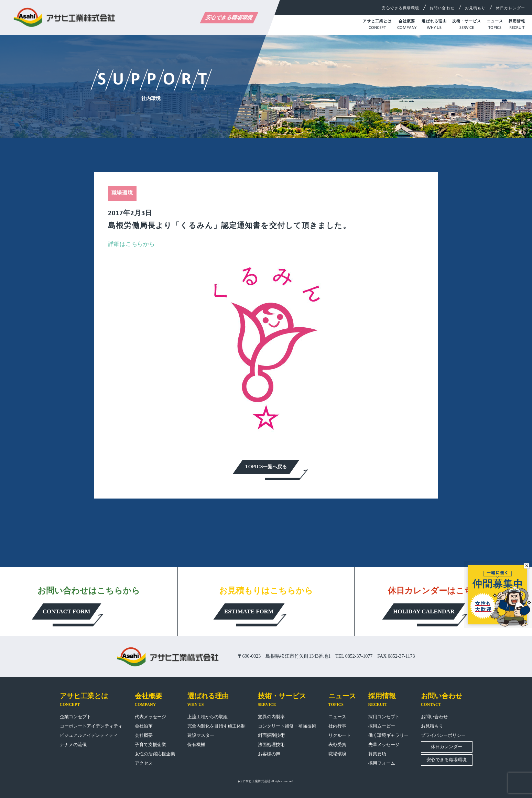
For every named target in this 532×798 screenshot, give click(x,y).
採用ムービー (382, 726)
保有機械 (196, 745)
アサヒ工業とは (377, 25)
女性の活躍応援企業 (155, 754)
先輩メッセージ (384, 745)
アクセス (144, 763)
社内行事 (337, 726)
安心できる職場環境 (229, 18)
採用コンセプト (384, 717)
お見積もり (475, 8)
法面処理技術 (271, 745)
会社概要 (407, 25)
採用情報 (517, 25)
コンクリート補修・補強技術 (287, 726)
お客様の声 (269, 754)
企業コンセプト (75, 717)
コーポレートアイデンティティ (91, 726)
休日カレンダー (511, 8)
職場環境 (337, 754)
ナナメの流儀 (73, 745)
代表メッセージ (150, 717)
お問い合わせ (442, 8)
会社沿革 (144, 726)
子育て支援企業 (150, 745)
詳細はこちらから (131, 244)
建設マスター (201, 735)
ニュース (495, 25)
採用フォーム (382, 763)
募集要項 (377, 754)
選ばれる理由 (434, 25)
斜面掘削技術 (271, 735)
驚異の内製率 (271, 717)
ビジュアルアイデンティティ (89, 735)
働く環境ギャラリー (388, 735)
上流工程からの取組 (208, 717)
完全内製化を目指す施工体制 (216, 726)
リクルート (340, 735)
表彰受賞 (337, 745)
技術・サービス (467, 25)
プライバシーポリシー (443, 735)
